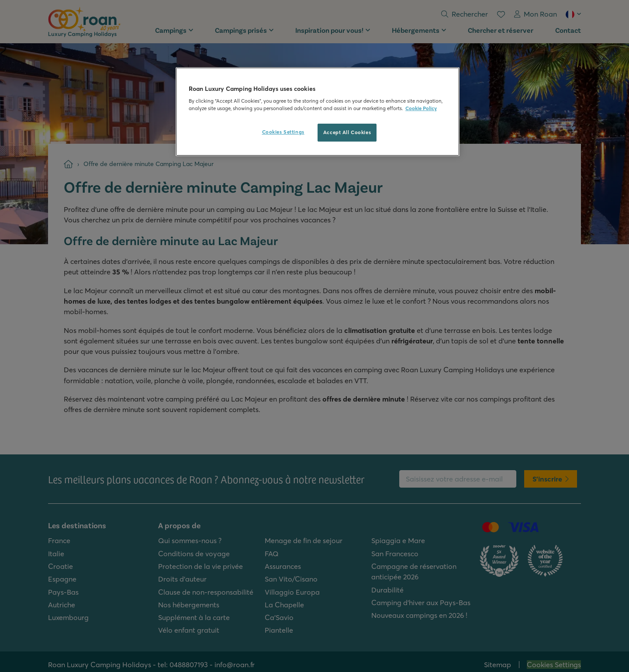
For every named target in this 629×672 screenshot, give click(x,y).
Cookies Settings (283, 132)
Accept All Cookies (347, 132)
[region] (318, 112)
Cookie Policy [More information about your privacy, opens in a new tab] (421, 108)
